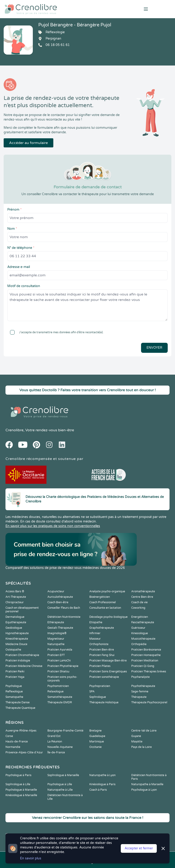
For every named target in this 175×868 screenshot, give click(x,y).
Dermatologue (15, 617)
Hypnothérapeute (17, 633)
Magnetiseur (56, 639)
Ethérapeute (56, 622)
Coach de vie (139, 602)
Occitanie (95, 747)
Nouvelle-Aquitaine (60, 747)
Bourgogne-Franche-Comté (65, 731)
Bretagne (95, 731)
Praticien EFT (56, 655)
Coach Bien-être (58, 602)
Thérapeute (139, 697)
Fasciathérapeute (143, 622)
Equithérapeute (16, 622)
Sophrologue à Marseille (63, 775)
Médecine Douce (16, 644)
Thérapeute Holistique (104, 702)
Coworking (138, 608)
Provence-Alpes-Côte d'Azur (24, 752)
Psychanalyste (140, 677)
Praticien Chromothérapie (22, 655)
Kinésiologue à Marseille (21, 795)
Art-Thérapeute (16, 597)
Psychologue (14, 686)
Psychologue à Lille (60, 784)
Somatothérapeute (60, 697)
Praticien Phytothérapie (63, 666)
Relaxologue (55, 691)
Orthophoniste (99, 644)
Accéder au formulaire (28, 143)
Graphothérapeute (102, 628)
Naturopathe (56, 644)
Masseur (95, 639)
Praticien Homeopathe (146, 655)
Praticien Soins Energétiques (108, 671)
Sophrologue (98, 697)
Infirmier (95, 633)
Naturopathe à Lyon (102, 775)
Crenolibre (14, 430)
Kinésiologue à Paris (102, 784)
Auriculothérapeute (60, 597)
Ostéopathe (13, 650)
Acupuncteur (56, 591)
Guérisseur (138, 628)
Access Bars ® (15, 591)
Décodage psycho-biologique (108, 617)
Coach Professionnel (103, 602)
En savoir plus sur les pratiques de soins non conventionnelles (53, 526)
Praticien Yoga (15, 677)
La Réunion (55, 742)
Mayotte (137, 742)
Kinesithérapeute (17, 639)
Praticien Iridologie (18, 661)
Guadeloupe (97, 736)
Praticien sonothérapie (104, 677)
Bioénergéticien (100, 597)
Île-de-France (56, 752)
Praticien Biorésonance (146, 650)
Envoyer (154, 348)
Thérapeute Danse (18, 702)
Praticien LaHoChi (59, 661)
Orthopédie (139, 644)
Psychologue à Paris (18, 775)
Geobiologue (14, 628)
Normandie (13, 747)
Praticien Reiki (15, 671)
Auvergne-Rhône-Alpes (21, 731)
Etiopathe (96, 622)
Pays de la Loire (142, 747)
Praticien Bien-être (102, 650)
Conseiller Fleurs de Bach (64, 608)
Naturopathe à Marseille (147, 784)
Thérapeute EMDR (60, 702)
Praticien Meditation (145, 661)
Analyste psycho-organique (107, 591)
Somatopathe (14, 697)
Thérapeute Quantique (20, 708)
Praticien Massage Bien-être (108, 661)
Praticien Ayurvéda (60, 650)
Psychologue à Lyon (144, 790)
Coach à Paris (98, 790)
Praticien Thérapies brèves (149, 671)
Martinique (97, 742)
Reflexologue (14, 691)
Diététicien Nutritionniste (64, 617)
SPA (92, 691)
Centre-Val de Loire (144, 731)
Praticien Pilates (100, 666)
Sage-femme (140, 691)
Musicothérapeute (143, 639)
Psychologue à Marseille (21, 790)
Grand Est (54, 736)
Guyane (136, 736)
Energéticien (140, 617)
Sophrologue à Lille (18, 784)
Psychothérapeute (143, 686)
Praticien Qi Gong (143, 666)
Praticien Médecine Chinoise (24, 666)
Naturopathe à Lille (60, 790)
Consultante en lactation (105, 608)
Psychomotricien (58, 686)
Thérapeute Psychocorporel (149, 702)
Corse (9, 736)
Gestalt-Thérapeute (60, 628)
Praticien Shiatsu (58, 671)
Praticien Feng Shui (102, 655)
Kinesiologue (140, 633)
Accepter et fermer (139, 848)
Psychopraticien (100, 686)
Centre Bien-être (142, 597)
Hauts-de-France (17, 742)
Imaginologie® (57, 633)
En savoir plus (31, 858)
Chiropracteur (15, 602)
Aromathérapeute (143, 591)
